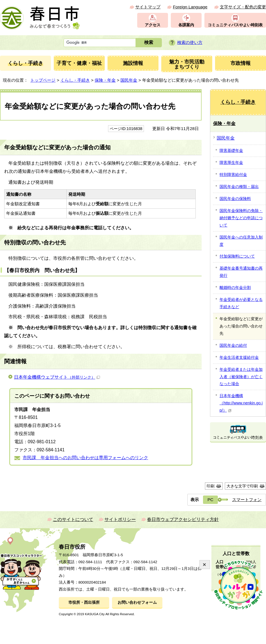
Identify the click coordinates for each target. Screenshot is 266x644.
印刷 (211, 486)
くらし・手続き (75, 80)
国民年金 (129, 80)
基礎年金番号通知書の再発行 (241, 272)
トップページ (43, 80)
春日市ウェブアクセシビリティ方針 (183, 519)
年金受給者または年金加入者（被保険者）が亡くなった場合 (241, 377)
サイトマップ (148, 7)
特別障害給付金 (233, 174)
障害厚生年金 (231, 162)
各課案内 (186, 25)
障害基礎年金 (231, 150)
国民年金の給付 (233, 345)
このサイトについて (73, 519)
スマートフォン (247, 500)
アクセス (153, 25)
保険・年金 (105, 80)
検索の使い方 (190, 42)
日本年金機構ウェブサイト (57, 377)
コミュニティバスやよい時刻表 (235, 25)
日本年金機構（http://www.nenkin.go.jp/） (241, 403)
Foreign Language (190, 7)
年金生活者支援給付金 (239, 357)
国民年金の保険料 (235, 199)
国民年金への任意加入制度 (241, 241)
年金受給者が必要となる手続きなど (241, 303)
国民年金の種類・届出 (239, 187)
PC (210, 500)
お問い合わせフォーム (137, 602)
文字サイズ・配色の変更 (243, 7)
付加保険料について (237, 256)
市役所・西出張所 (84, 602)
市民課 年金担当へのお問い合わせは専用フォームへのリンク (85, 458)
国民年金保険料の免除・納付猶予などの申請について (241, 218)
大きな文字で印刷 (242, 486)
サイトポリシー (120, 519)
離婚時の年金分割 (235, 287)
